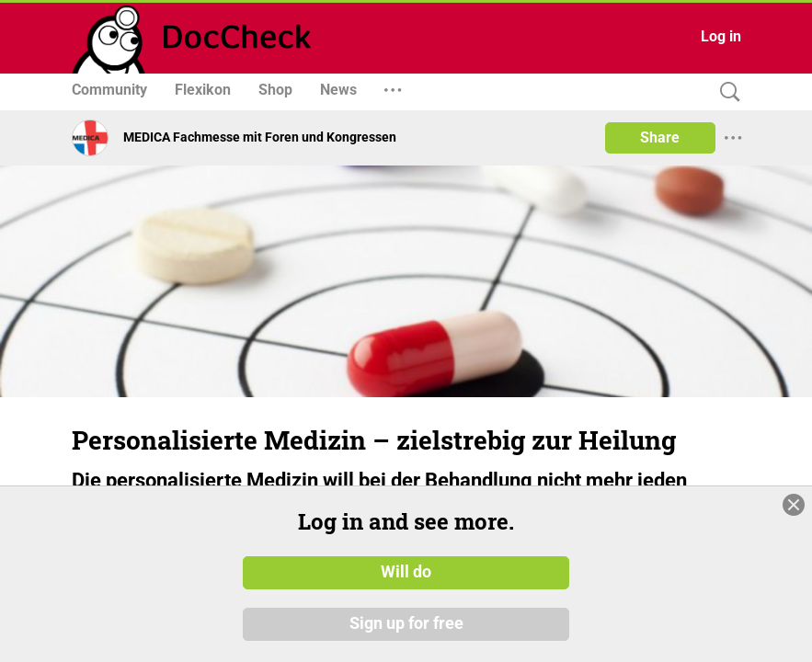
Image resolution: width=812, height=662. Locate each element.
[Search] (726, 92)
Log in (721, 36)
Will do (406, 573)
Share (660, 137)
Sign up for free (406, 624)
